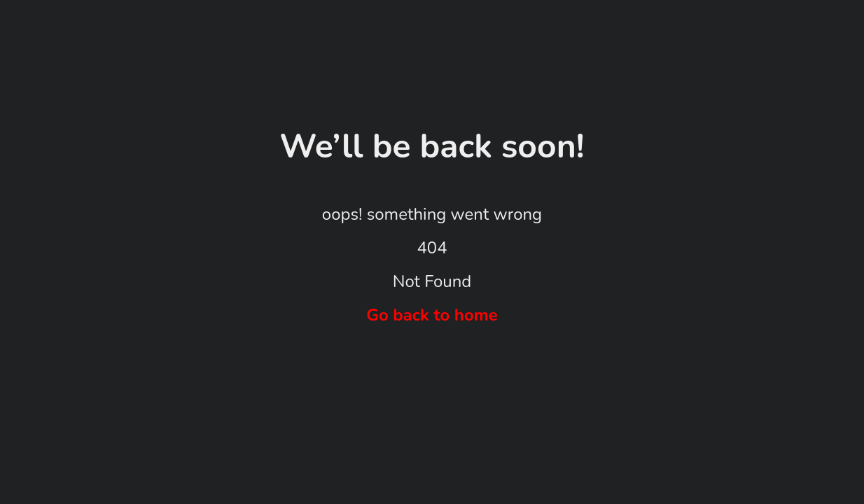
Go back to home (432, 315)
